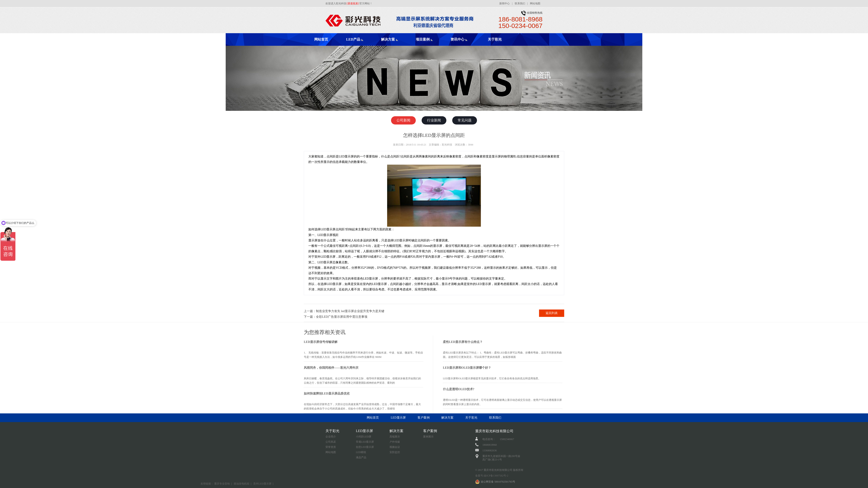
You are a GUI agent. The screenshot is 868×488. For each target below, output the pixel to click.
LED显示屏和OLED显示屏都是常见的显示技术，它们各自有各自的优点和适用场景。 (492, 378)
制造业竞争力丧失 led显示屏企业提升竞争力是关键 (350, 311)
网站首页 (321, 39)
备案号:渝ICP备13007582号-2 (492, 476)
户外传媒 (395, 442)
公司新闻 (403, 120)
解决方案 (388, 39)
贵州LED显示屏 (262, 484)
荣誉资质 (331, 447)
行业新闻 (434, 120)
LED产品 (353, 39)
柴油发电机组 (242, 484)
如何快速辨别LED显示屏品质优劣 (327, 394)
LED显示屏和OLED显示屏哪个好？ (467, 368)
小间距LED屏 (364, 437)
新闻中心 (505, 3)
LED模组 (361, 452)
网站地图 (535, 3)
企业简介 (331, 437)
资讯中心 (457, 39)
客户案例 (424, 418)
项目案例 (423, 39)
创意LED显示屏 (365, 447)
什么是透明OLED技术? (459, 389)
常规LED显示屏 (365, 442)
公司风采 (331, 442)
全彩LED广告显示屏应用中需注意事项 (342, 317)
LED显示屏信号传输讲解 (321, 342)
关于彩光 (495, 39)
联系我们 (520, 3)
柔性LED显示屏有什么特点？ (463, 342)
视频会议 (395, 447)
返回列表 (552, 313)
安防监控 (395, 452)
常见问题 (465, 120)
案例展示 (428, 437)
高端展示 (395, 437)
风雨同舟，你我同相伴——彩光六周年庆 (331, 368)
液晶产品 (361, 457)
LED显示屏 (398, 418)
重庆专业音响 (222, 484)
